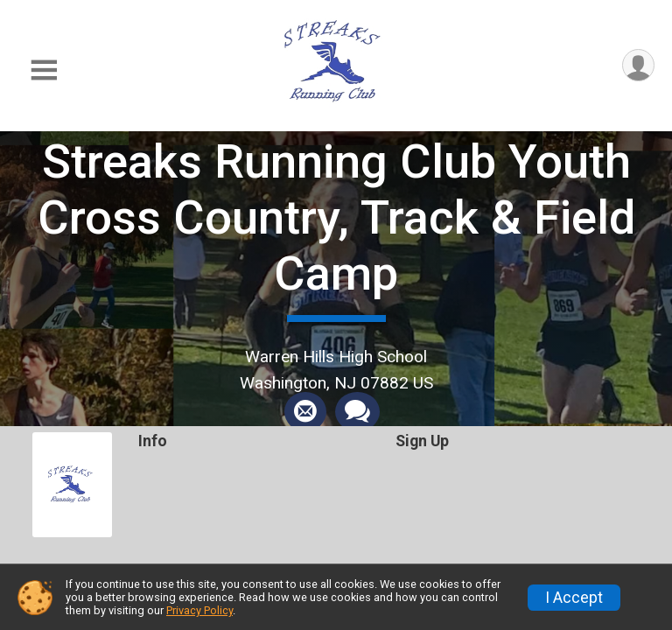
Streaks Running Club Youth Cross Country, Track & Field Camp (336, 217)
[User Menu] (638, 65)
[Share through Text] (357, 412)
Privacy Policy (199, 610)
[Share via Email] (305, 412)
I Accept (574, 598)
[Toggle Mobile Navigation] (44, 70)
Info (153, 441)
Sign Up (422, 441)
